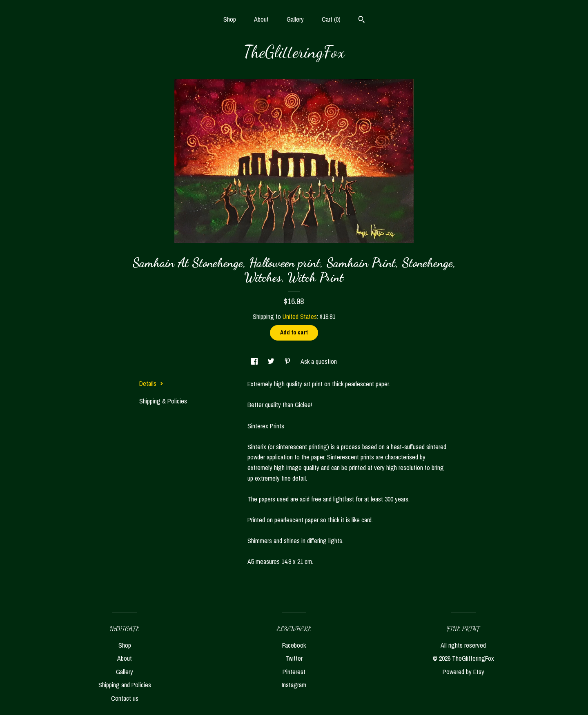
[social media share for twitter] (272, 361)
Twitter (294, 658)
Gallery (295, 19)
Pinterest (294, 672)
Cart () (331, 19)
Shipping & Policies (163, 401)
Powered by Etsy (463, 672)
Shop (230, 19)
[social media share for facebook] (255, 361)
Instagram (294, 685)
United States (300, 316)
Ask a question (319, 361)
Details (151, 383)
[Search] (362, 20)
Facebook (294, 645)
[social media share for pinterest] (288, 361)
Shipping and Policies (125, 685)
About (261, 19)
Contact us (125, 698)
